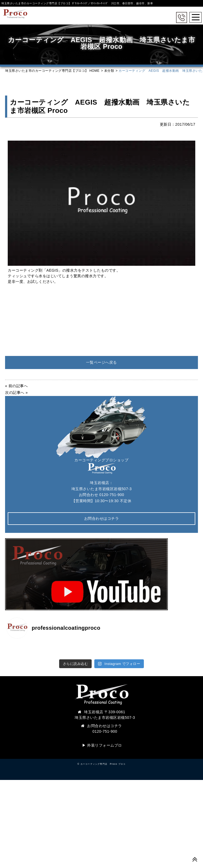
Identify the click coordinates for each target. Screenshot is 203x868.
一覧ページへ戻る (101, 362)
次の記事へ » (16, 393)
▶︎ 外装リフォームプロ (102, 745)
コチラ (116, 726)
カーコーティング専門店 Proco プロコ (103, 764)
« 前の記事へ (16, 386)
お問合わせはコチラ (102, 518)
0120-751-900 (112, 495)
